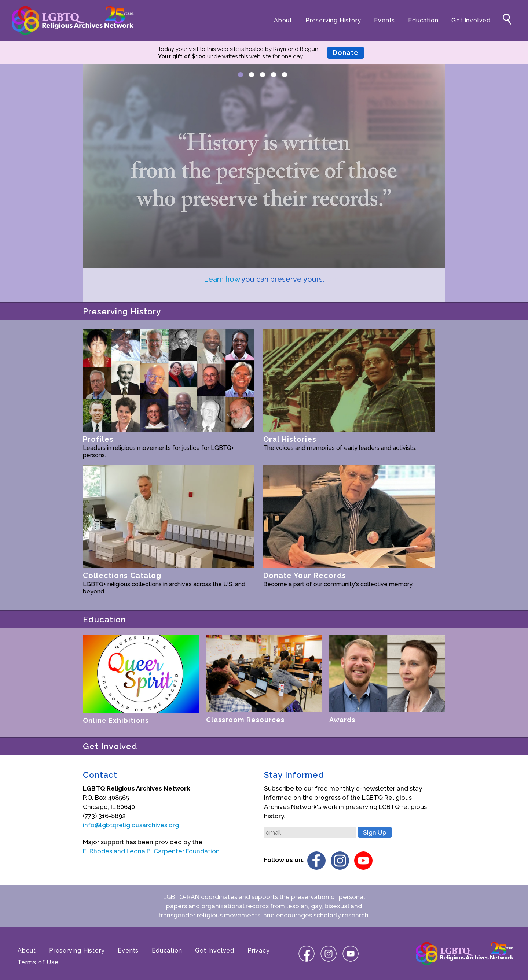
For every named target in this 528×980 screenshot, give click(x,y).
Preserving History (333, 20)
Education (423, 20)
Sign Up (375, 832)
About (283, 20)
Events (384, 20)
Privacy (259, 951)
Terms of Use (38, 962)
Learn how (222, 279)
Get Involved (471, 20)
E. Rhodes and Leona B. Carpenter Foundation (151, 851)
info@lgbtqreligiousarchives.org (131, 825)
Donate (346, 53)
